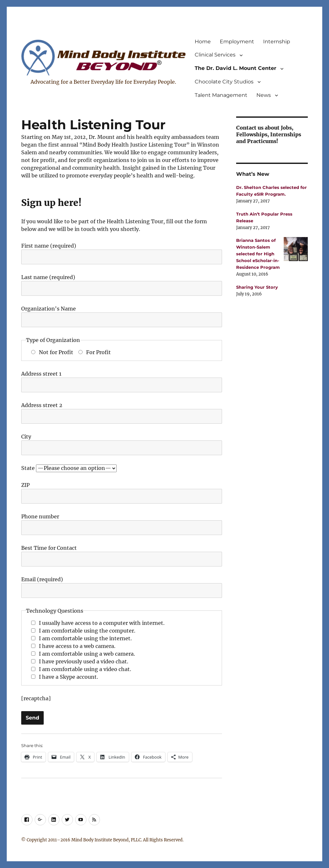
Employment (237, 42)
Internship (277, 42)
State (69, 468)
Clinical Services (215, 55)
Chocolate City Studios (224, 82)
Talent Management (221, 95)
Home (203, 42)
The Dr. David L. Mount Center (236, 68)
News (264, 95)
